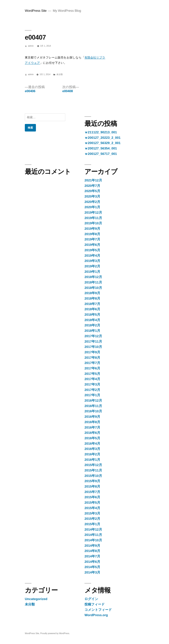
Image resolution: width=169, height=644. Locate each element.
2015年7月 (92, 492)
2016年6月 (92, 433)
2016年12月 (93, 400)
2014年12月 (93, 529)
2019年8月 (92, 234)
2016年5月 (92, 438)
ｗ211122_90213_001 (101, 132)
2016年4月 (92, 444)
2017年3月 (92, 384)
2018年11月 (93, 282)
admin (31, 46)
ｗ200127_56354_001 (101, 148)
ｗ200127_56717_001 (101, 154)
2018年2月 (92, 325)
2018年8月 (92, 298)
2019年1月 (92, 272)
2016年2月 (92, 454)
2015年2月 (92, 519)
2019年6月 (92, 245)
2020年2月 (92, 202)
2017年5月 (92, 374)
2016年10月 (93, 411)
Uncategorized (36, 599)
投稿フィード (95, 604)
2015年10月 (93, 476)
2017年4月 (92, 379)
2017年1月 (92, 395)
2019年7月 (92, 239)
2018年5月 (92, 315)
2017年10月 (93, 347)
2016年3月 (92, 449)
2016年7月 (92, 427)
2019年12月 (93, 212)
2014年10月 (93, 540)
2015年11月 (93, 470)
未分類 (60, 74)
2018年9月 (92, 293)
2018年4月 (92, 320)
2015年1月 (92, 524)
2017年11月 (93, 341)
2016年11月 (93, 406)
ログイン (91, 599)
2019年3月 (92, 261)
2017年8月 (92, 358)
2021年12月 (93, 180)
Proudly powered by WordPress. (55, 633)
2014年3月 (92, 572)
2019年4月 (92, 256)
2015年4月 (92, 508)
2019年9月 (92, 229)
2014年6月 (92, 562)
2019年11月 (93, 218)
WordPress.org (96, 615)
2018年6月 (92, 309)
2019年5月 (92, 250)
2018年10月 (93, 288)
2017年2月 (92, 390)
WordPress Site (36, 11)
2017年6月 (92, 368)
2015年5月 (92, 503)
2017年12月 (93, 336)
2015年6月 (92, 497)
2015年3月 (92, 513)
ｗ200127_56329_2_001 (103, 143)
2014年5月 (92, 567)
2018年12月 (93, 277)
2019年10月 (93, 223)
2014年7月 (92, 556)
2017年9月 (92, 352)
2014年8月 (92, 551)
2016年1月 (92, 460)
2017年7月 (92, 363)
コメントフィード (98, 610)
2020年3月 (92, 196)
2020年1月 (92, 207)
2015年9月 (92, 481)
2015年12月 (93, 465)
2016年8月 (92, 422)
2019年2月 (92, 266)
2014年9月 (92, 546)
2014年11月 (93, 535)
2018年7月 (92, 304)
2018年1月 (92, 331)
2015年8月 (92, 486)
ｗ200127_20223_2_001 (103, 138)
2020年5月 (92, 191)
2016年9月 (92, 417)
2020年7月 (92, 186)
